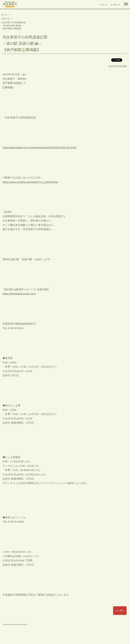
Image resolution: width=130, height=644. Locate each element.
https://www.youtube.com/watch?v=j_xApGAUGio (30, 182)
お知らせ (116, 5)
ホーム (104, 5)
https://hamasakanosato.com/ (19, 294)
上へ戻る (120, 611)
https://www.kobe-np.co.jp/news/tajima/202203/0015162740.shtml (39, 147)
